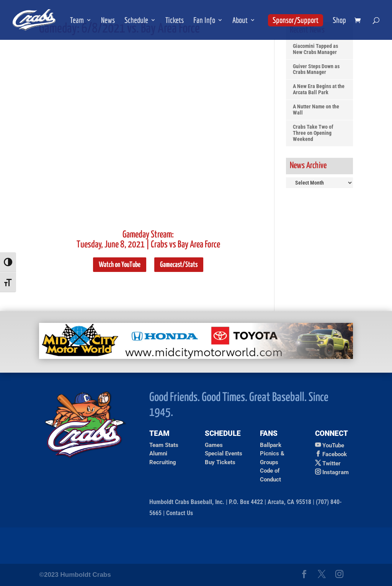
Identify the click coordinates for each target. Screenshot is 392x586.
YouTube (333, 445)
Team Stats (164, 445)
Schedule (136, 21)
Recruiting (163, 462)
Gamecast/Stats (179, 265)
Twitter (332, 463)
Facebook (335, 454)
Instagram (336, 472)
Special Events (224, 453)
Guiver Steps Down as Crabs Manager (316, 70)
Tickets (175, 21)
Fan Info (204, 21)
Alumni (158, 453)
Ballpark (271, 445)
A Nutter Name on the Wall (316, 110)
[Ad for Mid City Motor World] (196, 357)
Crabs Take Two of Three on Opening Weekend (313, 133)
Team (77, 21)
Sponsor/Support (296, 20)
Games (214, 445)
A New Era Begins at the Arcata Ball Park (319, 89)
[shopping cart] (359, 21)
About (240, 21)
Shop (339, 21)
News (108, 21)
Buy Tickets (220, 462)
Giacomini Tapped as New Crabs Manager (315, 49)
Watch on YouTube (120, 265)
